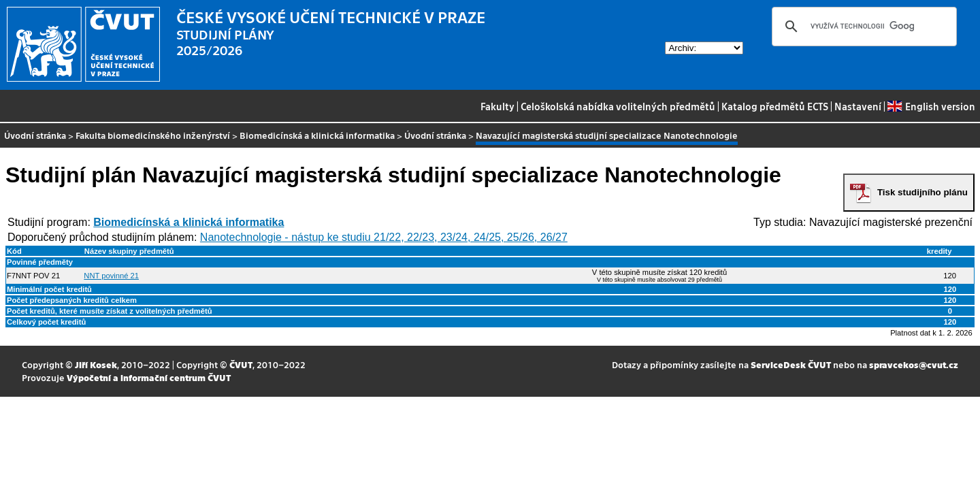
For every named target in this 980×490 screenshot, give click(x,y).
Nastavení (858, 106)
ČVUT (241, 364)
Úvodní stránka (35, 135)
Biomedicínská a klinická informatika (317, 135)
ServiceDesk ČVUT (791, 364)
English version (931, 106)
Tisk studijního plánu (922, 192)
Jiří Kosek (96, 364)
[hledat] (862, 27)
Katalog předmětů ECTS (775, 106)
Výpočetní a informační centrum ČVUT (149, 377)
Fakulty (497, 106)
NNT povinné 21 (111, 276)
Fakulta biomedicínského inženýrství (153, 135)
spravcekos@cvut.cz (914, 364)
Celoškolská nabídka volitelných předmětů (618, 106)
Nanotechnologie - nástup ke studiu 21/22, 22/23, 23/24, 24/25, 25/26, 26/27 (384, 237)
